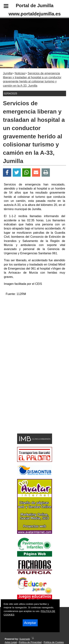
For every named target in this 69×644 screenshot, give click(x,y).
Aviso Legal (11, 642)
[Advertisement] (29, 406)
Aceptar (30, 623)
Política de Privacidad (30, 642)
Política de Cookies (54, 642)
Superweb (25, 639)
